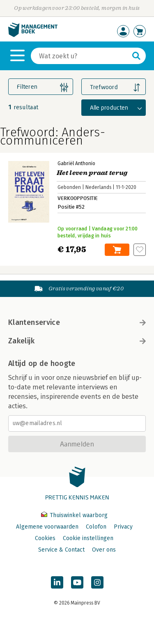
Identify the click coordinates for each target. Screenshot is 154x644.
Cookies (45, 538)
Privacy (123, 527)
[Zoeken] (80, 56)
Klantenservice (77, 322)
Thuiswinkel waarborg (74, 515)
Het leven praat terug (92, 173)
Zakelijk (77, 341)
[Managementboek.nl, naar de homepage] (33, 35)
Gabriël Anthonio (76, 163)
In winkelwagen (117, 250)
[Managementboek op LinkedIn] (57, 582)
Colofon (96, 527)
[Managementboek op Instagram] (97, 582)
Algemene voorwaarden (47, 527)
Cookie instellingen (88, 538)
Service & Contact (61, 550)
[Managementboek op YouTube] (77, 582)
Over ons (104, 550)
